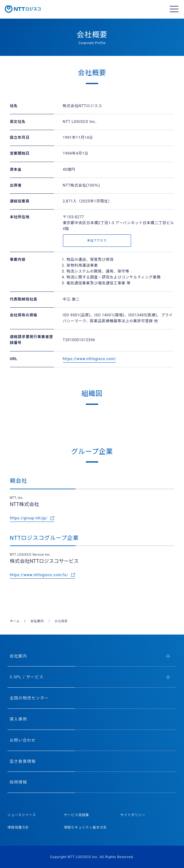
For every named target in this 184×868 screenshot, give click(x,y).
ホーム (15, 621)
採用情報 (18, 782)
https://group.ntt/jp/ (29, 518)
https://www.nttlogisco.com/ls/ (39, 575)
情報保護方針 (18, 827)
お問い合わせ (23, 740)
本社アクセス (97, 240)
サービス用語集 (77, 815)
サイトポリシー (133, 815)
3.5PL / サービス (90, 677)
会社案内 (37, 621)
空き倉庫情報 (23, 761)
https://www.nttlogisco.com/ (90, 359)
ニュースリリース (22, 815)
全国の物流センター (29, 698)
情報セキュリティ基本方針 (85, 827)
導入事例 (18, 719)
